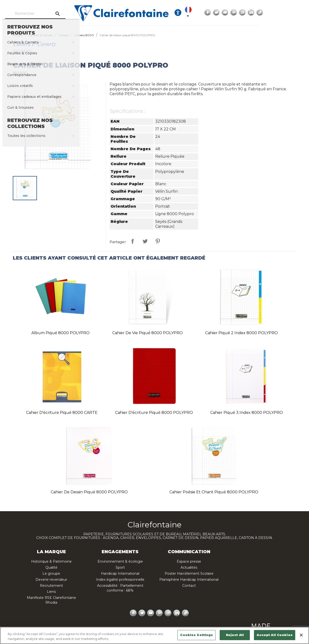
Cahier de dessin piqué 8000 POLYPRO (89, 492)
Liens (51, 592)
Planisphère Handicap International (189, 580)
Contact (189, 586)
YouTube (267, 13)
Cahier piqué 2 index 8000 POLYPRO (242, 333)
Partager (133, 241)
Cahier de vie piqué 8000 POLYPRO (147, 333)
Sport (120, 567)
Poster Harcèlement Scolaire (189, 573)
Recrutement (51, 586)
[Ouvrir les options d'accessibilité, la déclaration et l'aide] (214, 13)
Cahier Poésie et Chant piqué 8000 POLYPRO (214, 492)
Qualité (51, 567)
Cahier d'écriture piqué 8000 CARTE (62, 413)
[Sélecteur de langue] (228, 13)
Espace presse (189, 561)
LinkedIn (293, 13)
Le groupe (51, 573)
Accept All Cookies (274, 635)
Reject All (235, 635)
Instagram (284, 13)
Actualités (189, 567)
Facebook (249, 13)
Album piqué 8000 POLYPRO (60, 333)
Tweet (145, 241)
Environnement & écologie (120, 561)
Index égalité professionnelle (120, 580)
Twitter (258, 13)
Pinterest (275, 13)
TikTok (302, 13)
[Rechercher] (52, 14)
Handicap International (120, 573)
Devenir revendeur (51, 580)
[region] (154, 635)
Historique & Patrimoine (51, 561)
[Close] (301, 635)
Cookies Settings (197, 635)
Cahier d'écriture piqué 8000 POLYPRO (154, 413)
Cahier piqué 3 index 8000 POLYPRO (247, 413)
